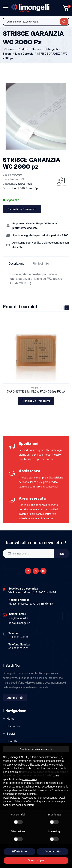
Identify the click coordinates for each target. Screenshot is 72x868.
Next (67, 308)
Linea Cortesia (24, 54)
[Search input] (32, 22)
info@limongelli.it (18, 618)
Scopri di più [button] (36, 860)
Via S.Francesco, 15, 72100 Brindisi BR (31, 604)
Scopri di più (15, 698)
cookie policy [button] (30, 779)
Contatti (12, 741)
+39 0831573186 (18, 637)
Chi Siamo (13, 726)
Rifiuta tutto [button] (20, 851)
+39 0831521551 (18, 648)
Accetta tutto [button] (52, 851)
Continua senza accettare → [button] (36, 749)
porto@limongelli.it (19, 623)
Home (10, 49)
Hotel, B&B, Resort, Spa (26, 188)
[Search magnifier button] (64, 22)
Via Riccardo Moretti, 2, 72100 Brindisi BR (32, 592)
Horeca (36, 49)
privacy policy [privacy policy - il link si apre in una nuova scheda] (17, 765)
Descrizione (16, 264)
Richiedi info (41, 264)
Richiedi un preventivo (22, 209)
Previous (61, 308)
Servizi (11, 734)
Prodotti (23, 49)
